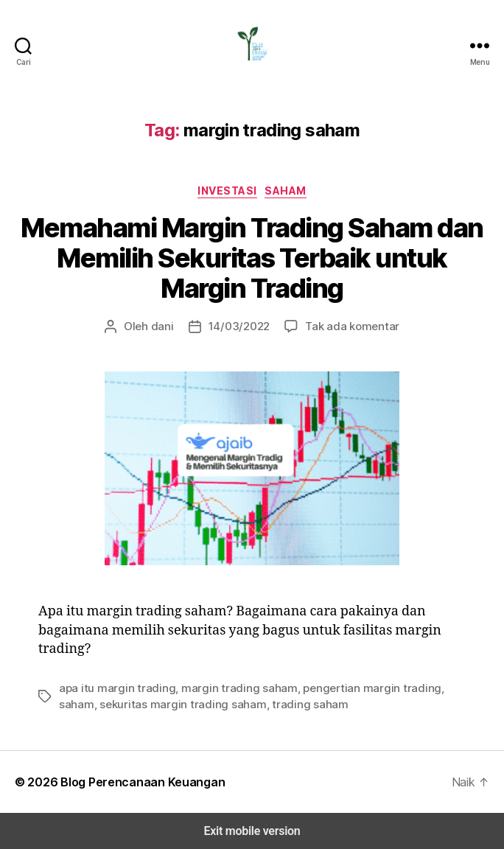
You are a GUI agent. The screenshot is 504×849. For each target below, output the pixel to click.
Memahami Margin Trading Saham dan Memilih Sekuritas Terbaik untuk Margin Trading (252, 258)
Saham (284, 190)
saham (420, 688)
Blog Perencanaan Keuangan (134, 782)
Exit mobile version (252, 831)
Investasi (228, 190)
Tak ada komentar (346, 326)
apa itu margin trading (111, 688)
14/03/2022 (242, 326)
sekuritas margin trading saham (133, 704)
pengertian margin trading (337, 688)
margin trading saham (219, 688)
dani (170, 326)
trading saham (248, 704)
